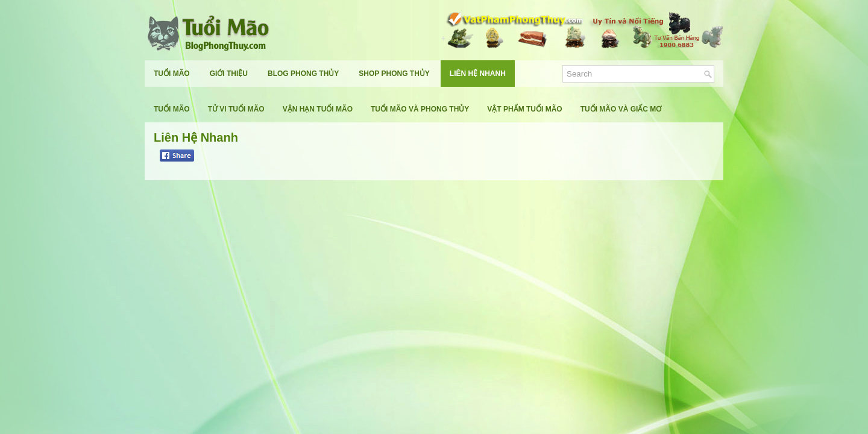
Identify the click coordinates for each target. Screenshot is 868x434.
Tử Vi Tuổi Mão (236, 109)
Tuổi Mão (172, 74)
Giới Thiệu (229, 74)
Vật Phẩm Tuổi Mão (524, 109)
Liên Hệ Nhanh (478, 74)
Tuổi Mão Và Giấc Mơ (621, 109)
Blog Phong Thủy (303, 74)
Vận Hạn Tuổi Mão (318, 109)
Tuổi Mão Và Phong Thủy (420, 109)
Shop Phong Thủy (394, 74)
